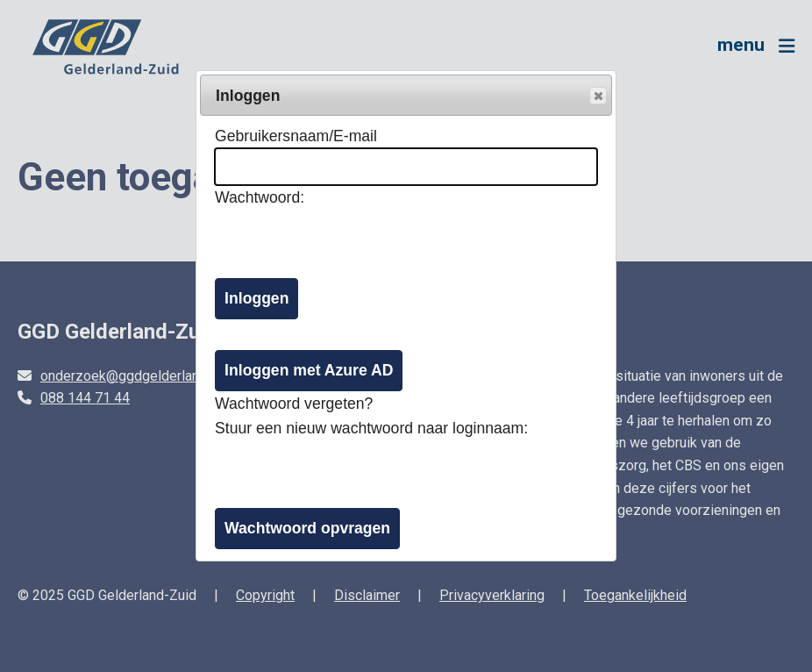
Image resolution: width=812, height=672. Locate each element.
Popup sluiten (597, 97)
